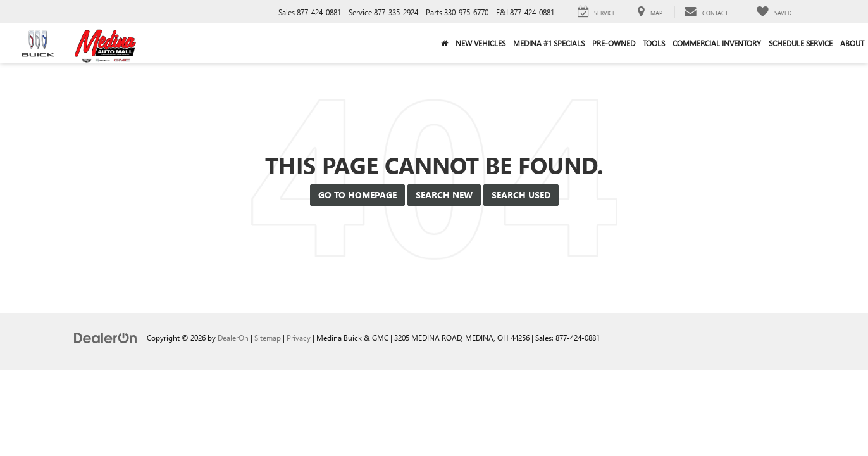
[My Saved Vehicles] (774, 12)
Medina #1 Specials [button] (549, 43)
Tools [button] (654, 43)
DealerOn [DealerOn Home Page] (233, 338)
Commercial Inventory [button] (717, 43)
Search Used (521, 195)
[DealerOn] (106, 337)
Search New (444, 195)
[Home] (444, 43)
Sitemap (268, 338)
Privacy (299, 338)
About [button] (852, 43)
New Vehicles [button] (480, 43)
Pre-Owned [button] (614, 43)
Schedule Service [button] (801, 43)
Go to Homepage (357, 195)
